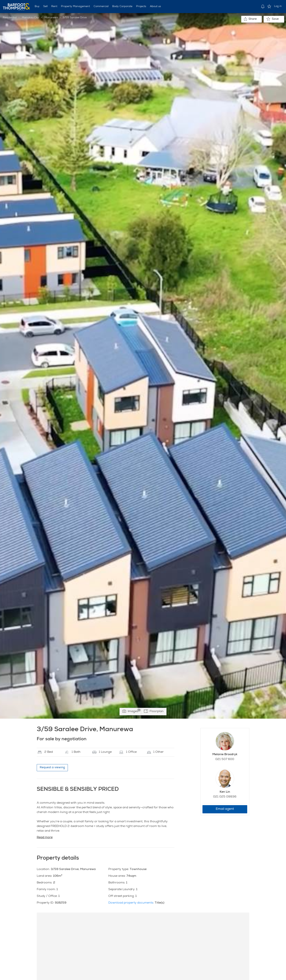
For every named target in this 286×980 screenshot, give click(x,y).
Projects (141, 7)
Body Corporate (122, 7)
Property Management (75, 7)
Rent (54, 7)
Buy (37, 7)
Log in (278, 6)
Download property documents (131, 903)
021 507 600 (225, 759)
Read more (45, 838)
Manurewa (51, 18)
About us (155, 7)
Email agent (225, 809)
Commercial (101, 7)
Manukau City (30, 18)
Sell (45, 7)
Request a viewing (52, 768)
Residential (10, 18)
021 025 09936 (225, 797)
